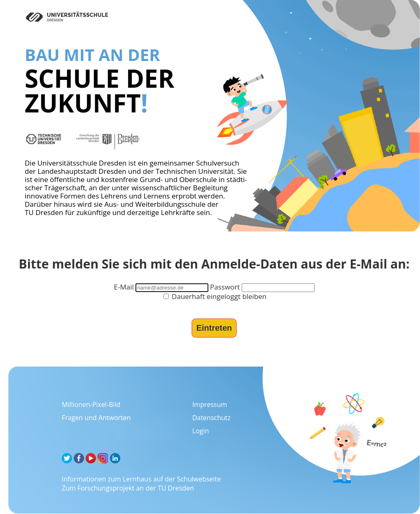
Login (201, 431)
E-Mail (124, 287)
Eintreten (214, 328)
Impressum (210, 404)
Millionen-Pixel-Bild (91, 404)
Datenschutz (211, 418)
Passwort (225, 287)
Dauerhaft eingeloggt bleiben (215, 296)
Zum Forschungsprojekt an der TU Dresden (128, 488)
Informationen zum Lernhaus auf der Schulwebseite (141, 479)
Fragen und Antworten (96, 418)
